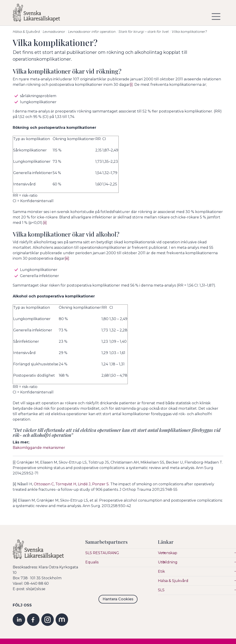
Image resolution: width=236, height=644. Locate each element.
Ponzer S (100, 484)
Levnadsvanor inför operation (92, 32)
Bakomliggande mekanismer (39, 448)
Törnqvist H (66, 484)
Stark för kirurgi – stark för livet (144, 32)
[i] (131, 85)
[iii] (67, 258)
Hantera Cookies (118, 599)
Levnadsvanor (54, 32)
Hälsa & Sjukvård (26, 32)
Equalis (92, 562)
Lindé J (84, 484)
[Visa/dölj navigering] (216, 17)
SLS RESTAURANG (102, 553)
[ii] (45, 223)
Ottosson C (44, 484)
